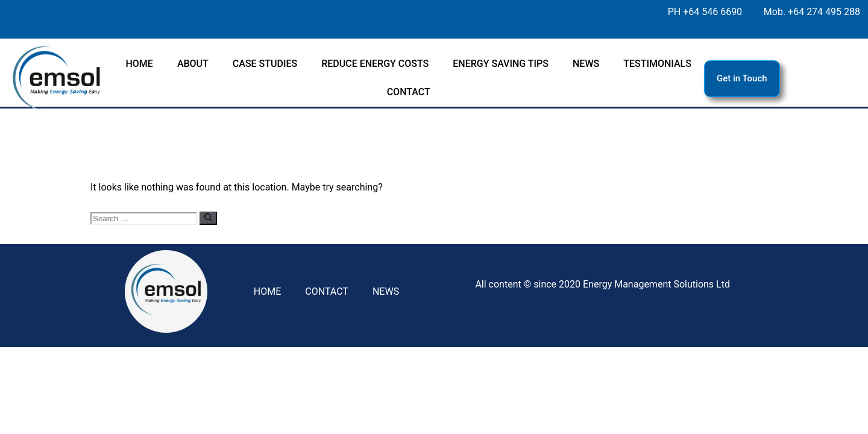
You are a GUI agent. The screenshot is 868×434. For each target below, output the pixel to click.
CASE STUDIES (265, 64)
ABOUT (193, 64)
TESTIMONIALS (657, 64)
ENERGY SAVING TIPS (501, 64)
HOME (139, 64)
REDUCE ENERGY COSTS (375, 64)
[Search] (208, 218)
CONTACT (409, 92)
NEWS (586, 64)
